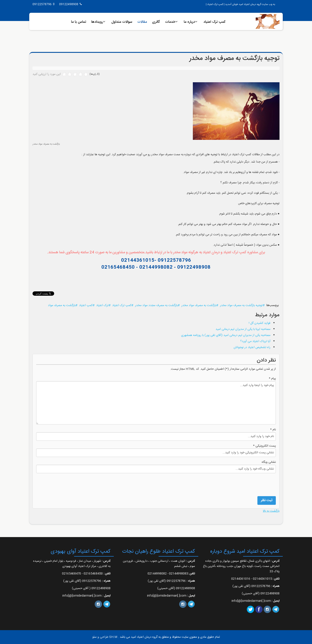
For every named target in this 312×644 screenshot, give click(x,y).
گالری (156, 22)
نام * (273, 430)
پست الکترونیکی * (264, 446)
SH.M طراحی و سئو (105, 637)
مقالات (142, 22)
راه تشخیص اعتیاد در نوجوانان (252, 347)
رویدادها (97, 22)
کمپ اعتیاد (86, 305)
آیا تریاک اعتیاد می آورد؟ (255, 341)
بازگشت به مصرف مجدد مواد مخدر (156, 305)
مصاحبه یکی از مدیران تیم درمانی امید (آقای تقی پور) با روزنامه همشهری (226, 335)
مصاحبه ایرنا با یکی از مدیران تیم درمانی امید (243, 329)
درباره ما (189, 22)
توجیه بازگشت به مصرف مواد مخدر (241, 305)
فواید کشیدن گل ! (260, 323)
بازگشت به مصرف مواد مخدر (199, 305)
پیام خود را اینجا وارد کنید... (156, 403)
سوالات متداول (122, 22)
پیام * (272, 379)
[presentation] (243, 484)
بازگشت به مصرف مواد (62, 305)
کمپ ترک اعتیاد (214, 22)
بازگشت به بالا (271, 511)
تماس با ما (79, 22)
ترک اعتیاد (102, 305)
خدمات (170, 22)
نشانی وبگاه (269, 462)
